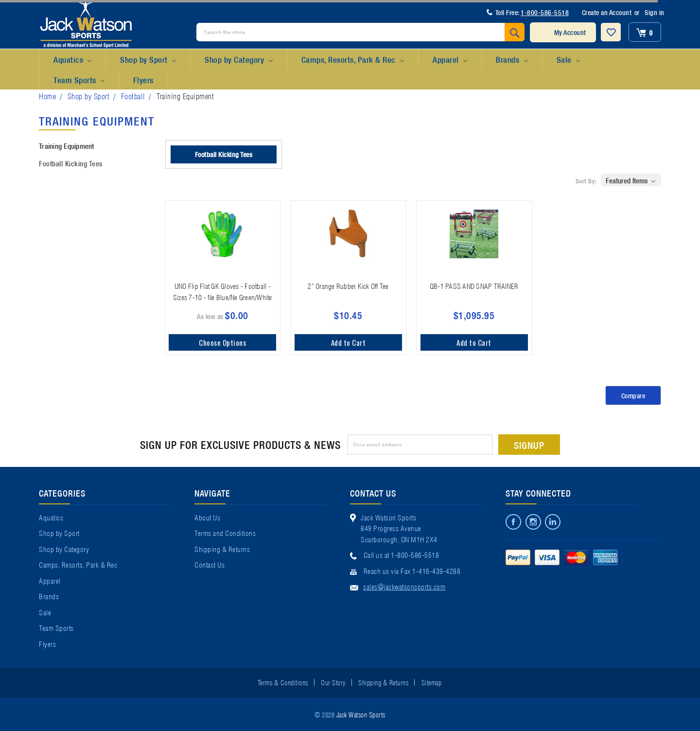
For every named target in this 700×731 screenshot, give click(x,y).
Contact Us (210, 564)
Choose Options (222, 342)
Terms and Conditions (225, 533)
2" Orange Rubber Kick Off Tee (348, 285)
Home (47, 96)
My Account (570, 32)
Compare (633, 395)
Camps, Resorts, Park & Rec (353, 60)
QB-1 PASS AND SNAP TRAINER (474, 285)
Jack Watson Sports (361, 714)
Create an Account (607, 12)
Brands (512, 60)
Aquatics (72, 60)
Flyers (143, 80)
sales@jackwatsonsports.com (404, 586)
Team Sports (79, 80)
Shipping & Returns (222, 549)
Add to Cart (349, 342)
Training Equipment (185, 96)
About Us (207, 517)
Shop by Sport (148, 60)
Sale (568, 60)
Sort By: (586, 181)
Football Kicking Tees (71, 163)
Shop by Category (238, 60)
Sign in (655, 12)
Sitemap (432, 682)
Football (133, 96)
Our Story (333, 682)
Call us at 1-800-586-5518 (402, 554)
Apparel (450, 60)
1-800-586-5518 (545, 12)
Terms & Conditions (283, 682)
